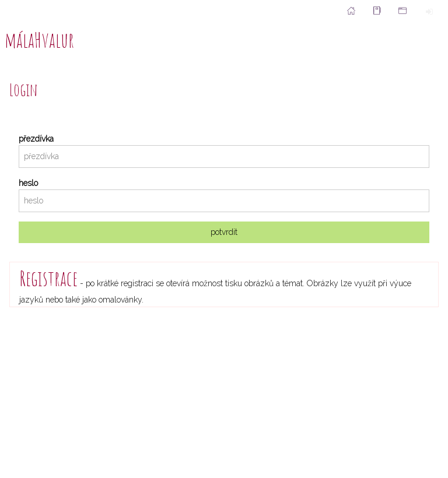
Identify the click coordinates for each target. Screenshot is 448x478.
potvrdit (224, 232)
